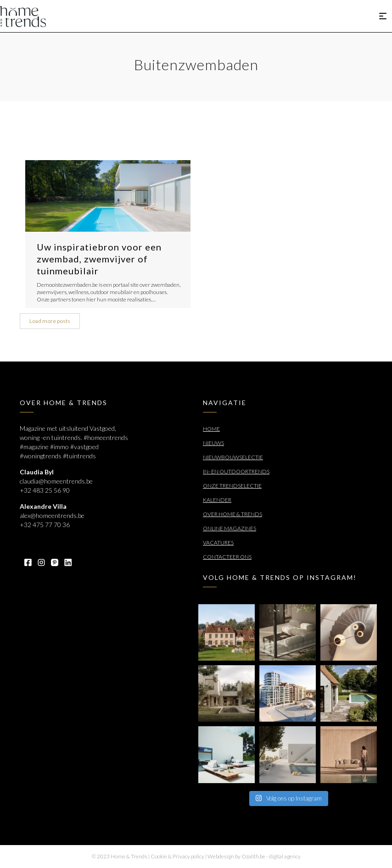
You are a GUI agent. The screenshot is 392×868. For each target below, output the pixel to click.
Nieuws (213, 443)
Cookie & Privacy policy (177, 856)
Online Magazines (230, 528)
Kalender (217, 500)
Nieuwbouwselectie (233, 457)
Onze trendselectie (232, 486)
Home (211, 429)
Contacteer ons (227, 557)
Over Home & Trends (232, 514)
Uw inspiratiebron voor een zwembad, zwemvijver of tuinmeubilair (99, 259)
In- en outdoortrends (236, 471)
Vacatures (218, 542)
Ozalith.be (253, 856)
